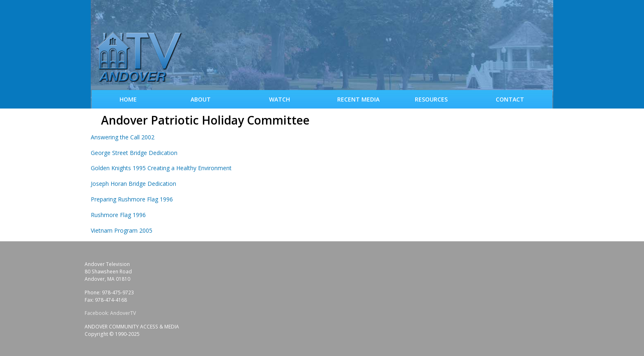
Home (128, 99)
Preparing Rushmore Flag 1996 (132, 199)
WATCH (279, 99)
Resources (431, 99)
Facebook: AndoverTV (110, 313)
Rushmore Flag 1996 (118, 215)
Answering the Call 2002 (123, 137)
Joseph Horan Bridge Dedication (133, 184)
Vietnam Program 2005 (122, 230)
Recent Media (358, 99)
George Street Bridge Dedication (134, 153)
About (201, 99)
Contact (510, 99)
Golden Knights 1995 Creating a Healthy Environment (161, 168)
